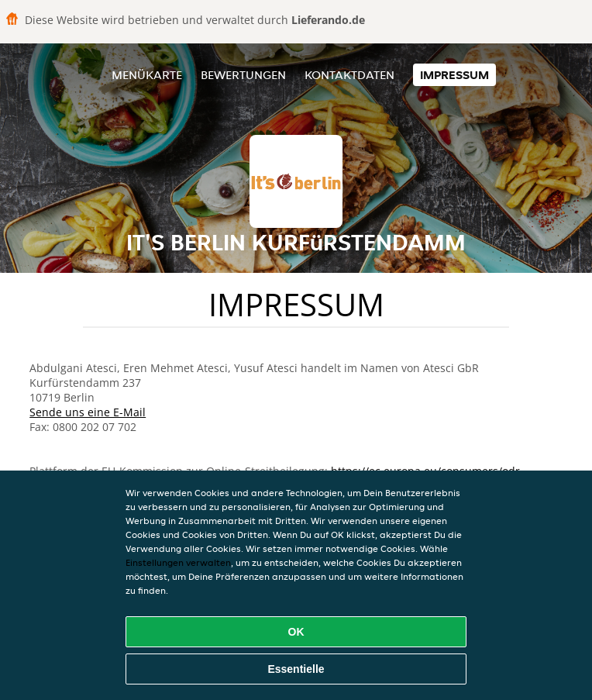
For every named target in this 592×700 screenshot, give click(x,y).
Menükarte (147, 75)
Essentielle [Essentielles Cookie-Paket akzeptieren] (296, 669)
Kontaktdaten (349, 75)
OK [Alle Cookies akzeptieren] (296, 632)
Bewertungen (243, 75)
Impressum (454, 75)
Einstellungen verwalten (178, 562)
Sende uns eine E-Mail (88, 412)
